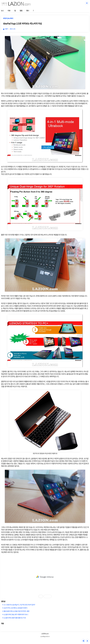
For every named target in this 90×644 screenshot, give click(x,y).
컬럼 (21, 11)
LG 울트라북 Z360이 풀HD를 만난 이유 (15, 618)
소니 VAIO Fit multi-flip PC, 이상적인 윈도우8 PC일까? (19, 605)
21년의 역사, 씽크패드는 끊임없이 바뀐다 (15, 608)
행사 (28, 11)
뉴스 (2, 11)
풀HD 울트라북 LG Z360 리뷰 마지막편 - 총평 (16, 611)
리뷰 (9, 11)
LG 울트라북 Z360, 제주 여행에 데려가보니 (16, 614)
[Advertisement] (45, 577)
